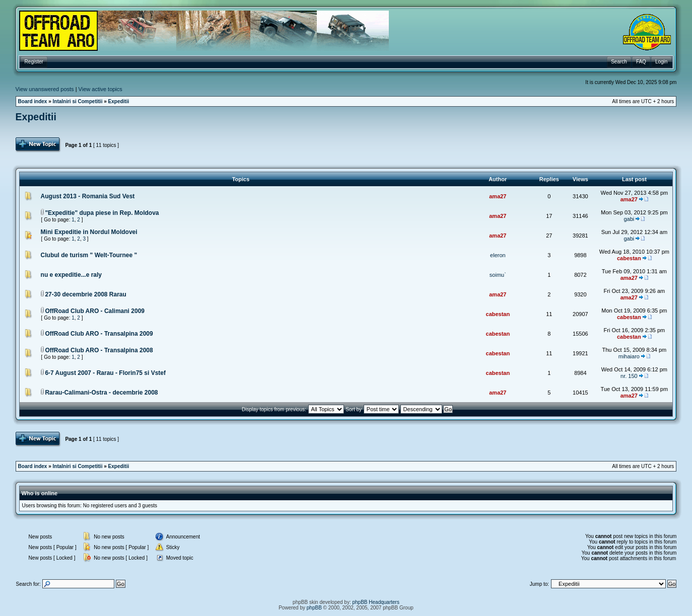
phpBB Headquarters (376, 602)
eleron (498, 255)
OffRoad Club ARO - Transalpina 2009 (99, 334)
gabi (629, 219)
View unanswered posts (45, 89)
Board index (33, 101)
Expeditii (119, 101)
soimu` (498, 275)
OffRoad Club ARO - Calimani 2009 (95, 311)
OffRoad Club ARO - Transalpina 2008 (99, 350)
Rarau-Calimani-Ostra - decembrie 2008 (101, 393)
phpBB (314, 608)
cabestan (629, 258)
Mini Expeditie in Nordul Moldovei (89, 232)
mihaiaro (629, 356)
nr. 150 (629, 376)
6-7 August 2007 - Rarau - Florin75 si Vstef (105, 373)
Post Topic (39, 145)
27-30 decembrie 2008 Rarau (85, 294)
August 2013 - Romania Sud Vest (88, 196)
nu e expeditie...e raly (71, 275)
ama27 (498, 196)
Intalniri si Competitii (78, 101)
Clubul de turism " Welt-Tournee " (89, 255)
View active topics (100, 89)
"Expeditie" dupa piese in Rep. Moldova (102, 213)
